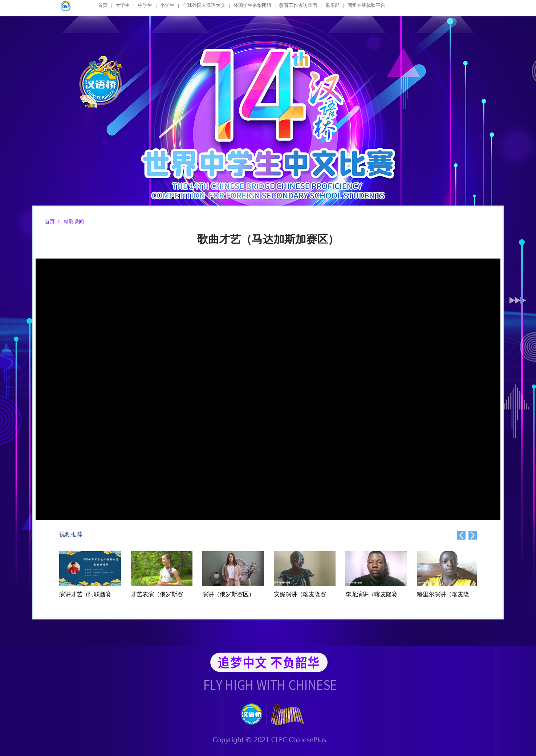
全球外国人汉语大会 (204, 5)
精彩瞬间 (74, 222)
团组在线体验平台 (366, 5)
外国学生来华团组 (252, 5)
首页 (103, 5)
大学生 (123, 5)
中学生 (145, 5)
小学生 (167, 5)
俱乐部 (332, 5)
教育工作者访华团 (298, 5)
